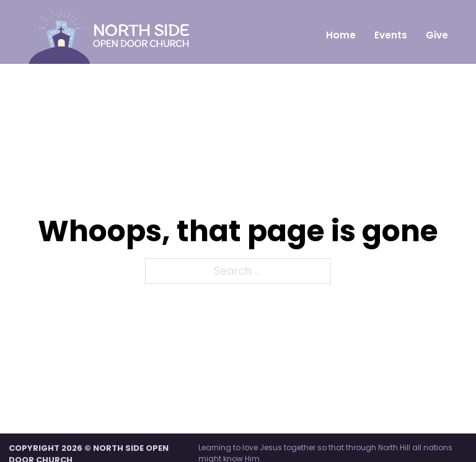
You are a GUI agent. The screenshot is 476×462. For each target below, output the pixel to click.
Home (341, 35)
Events (391, 35)
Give (437, 35)
